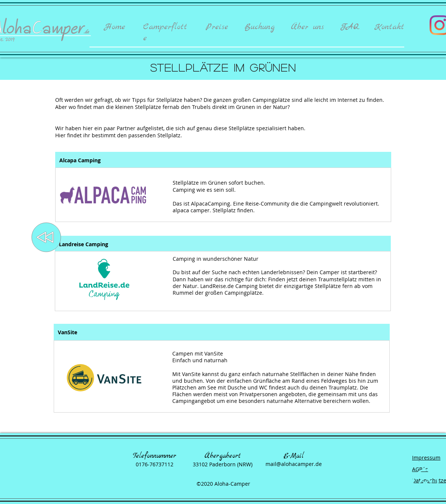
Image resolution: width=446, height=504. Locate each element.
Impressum (426, 458)
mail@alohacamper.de (294, 464)
